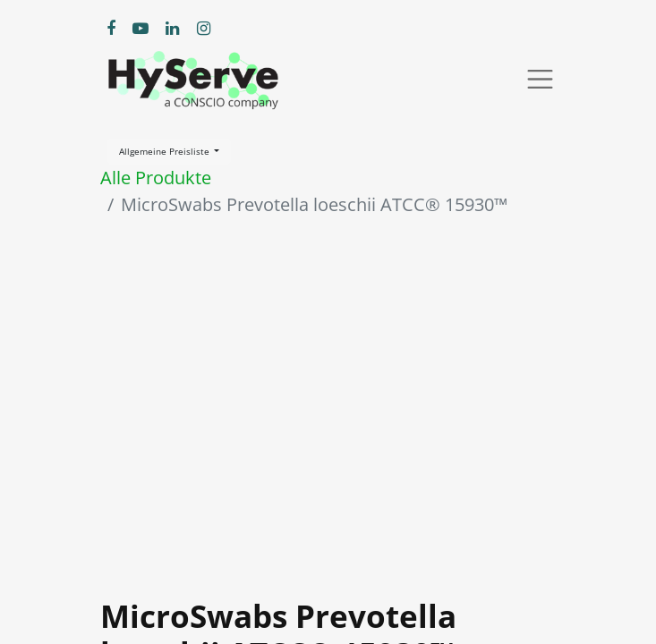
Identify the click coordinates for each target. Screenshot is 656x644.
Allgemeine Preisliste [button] (166, 151)
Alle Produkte (156, 178)
